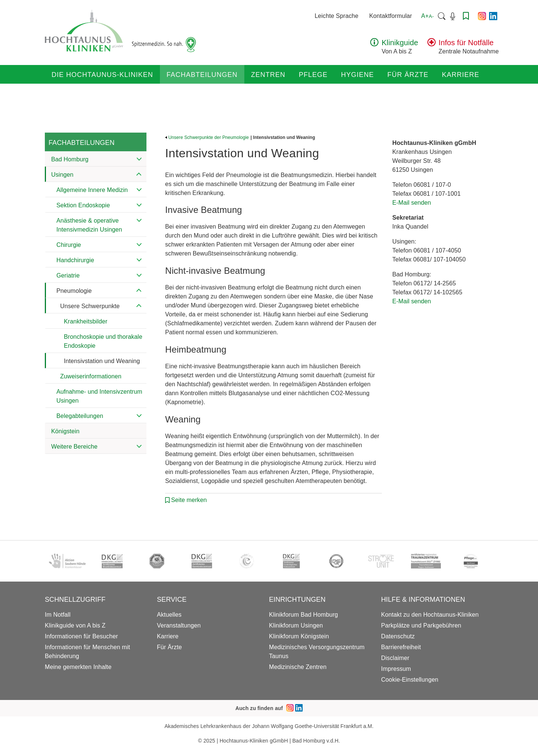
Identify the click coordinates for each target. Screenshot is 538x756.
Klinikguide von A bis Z (75, 625)
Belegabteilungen (80, 416)
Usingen (62, 175)
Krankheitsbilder (86, 321)
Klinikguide (400, 43)
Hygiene (358, 75)
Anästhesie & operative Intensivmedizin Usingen (89, 225)
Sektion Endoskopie (83, 205)
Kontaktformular (390, 16)
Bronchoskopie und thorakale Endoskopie (103, 341)
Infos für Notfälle (466, 43)
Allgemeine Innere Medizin (92, 190)
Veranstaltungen (179, 625)
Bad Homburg (70, 159)
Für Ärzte (408, 75)
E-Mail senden (412, 203)
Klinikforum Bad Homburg (304, 615)
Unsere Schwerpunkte (90, 306)
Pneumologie (74, 291)
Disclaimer (395, 658)
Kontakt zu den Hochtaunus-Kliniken (430, 615)
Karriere (461, 75)
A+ (427, 16)
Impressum (396, 669)
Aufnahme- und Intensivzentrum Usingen (99, 396)
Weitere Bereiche (74, 447)
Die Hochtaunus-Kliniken (102, 75)
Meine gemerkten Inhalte (78, 667)
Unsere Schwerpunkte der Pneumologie (207, 137)
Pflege (313, 75)
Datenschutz (398, 636)
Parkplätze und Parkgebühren (421, 625)
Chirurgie (69, 245)
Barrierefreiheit (401, 647)
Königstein (65, 431)
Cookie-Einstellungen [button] (410, 680)
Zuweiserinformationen (91, 376)
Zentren (268, 75)
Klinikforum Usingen (296, 625)
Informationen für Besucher (81, 636)
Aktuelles (169, 615)
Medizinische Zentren (298, 667)
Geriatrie (68, 275)
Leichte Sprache (336, 16)
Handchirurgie (75, 260)
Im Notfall (58, 615)
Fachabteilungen (202, 75)
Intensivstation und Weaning (102, 361)
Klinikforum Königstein (299, 636)
